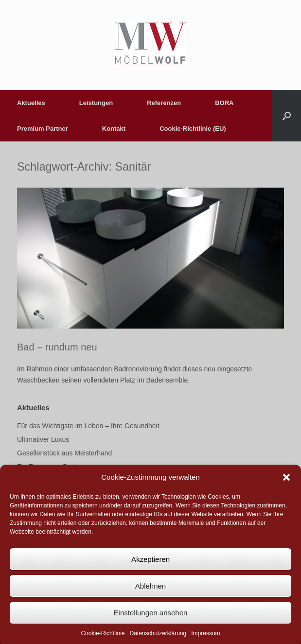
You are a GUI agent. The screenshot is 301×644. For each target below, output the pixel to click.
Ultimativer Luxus (43, 439)
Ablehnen (150, 592)
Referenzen (164, 103)
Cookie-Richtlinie (103, 640)
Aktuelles (31, 103)
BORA (224, 103)
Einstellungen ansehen (151, 619)
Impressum (205, 640)
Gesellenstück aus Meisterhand (64, 453)
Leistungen (96, 103)
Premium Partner (43, 129)
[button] (286, 484)
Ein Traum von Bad (46, 467)
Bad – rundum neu (57, 347)
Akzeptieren (150, 566)
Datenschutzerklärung (158, 640)
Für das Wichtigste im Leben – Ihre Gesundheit (88, 426)
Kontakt (114, 129)
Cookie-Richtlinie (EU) (193, 129)
